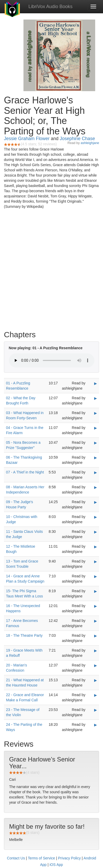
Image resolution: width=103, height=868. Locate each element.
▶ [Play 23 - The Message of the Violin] (96, 710)
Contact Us (16, 858)
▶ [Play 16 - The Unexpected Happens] (96, 606)
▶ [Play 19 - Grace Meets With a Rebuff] (96, 651)
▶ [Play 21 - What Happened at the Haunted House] (96, 680)
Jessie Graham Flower (27, 139)
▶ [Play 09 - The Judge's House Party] (96, 502)
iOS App (56, 865)
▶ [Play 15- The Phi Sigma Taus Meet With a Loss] (96, 591)
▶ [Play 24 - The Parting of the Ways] (96, 725)
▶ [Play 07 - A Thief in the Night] (96, 472)
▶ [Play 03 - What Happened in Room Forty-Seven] (96, 413)
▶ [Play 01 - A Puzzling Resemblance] (96, 383)
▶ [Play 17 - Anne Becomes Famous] (96, 621)
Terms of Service (41, 858)
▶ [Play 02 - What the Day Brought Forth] (96, 398)
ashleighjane (90, 143)
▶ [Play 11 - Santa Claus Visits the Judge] (96, 532)
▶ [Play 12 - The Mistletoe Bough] (96, 547)
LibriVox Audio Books (50, 7)
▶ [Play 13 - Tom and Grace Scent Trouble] (96, 561)
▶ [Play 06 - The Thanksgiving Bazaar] (96, 458)
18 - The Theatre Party (24, 635)
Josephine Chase (77, 139)
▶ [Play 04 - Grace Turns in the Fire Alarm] (96, 428)
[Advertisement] (51, 271)
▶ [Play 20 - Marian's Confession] (96, 665)
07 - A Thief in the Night (25, 472)
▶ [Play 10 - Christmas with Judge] (96, 517)
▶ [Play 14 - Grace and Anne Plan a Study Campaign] (96, 576)
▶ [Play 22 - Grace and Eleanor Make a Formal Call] (96, 695)
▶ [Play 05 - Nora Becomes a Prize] (96, 443)
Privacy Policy (69, 858)
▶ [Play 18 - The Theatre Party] (96, 636)
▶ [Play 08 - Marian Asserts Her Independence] (96, 487)
